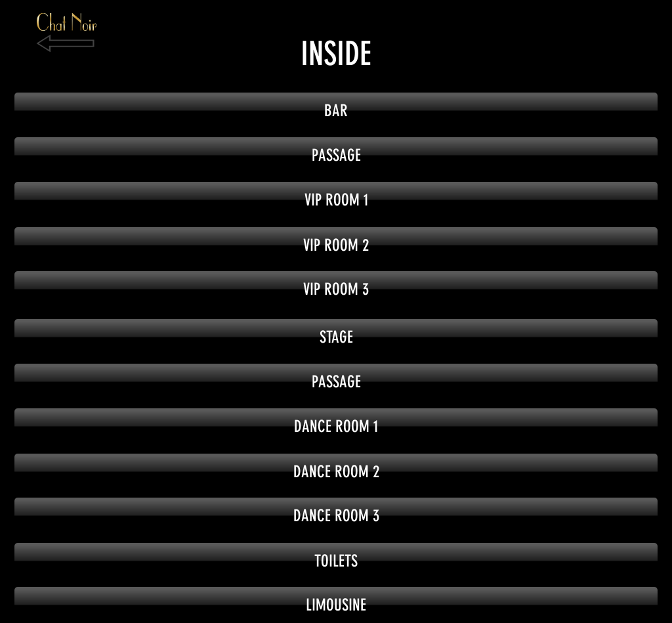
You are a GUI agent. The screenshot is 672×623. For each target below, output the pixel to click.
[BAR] (336, 111)
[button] (336, 155)
